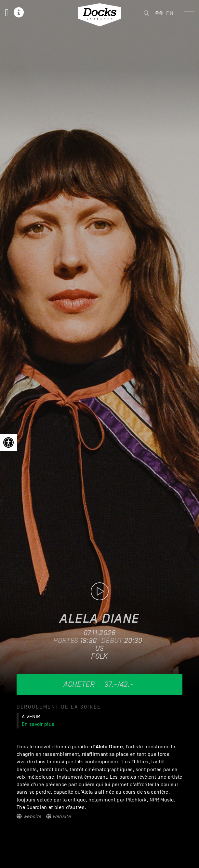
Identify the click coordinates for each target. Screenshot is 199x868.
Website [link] (29, 816)
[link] (8, 442)
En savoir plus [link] (38, 724)
